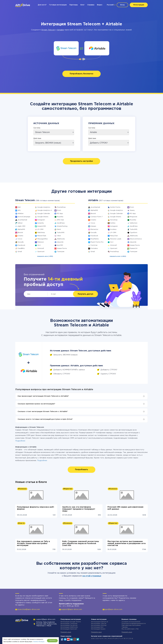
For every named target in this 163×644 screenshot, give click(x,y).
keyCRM (60, 245)
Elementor (94, 229)
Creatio (20, 236)
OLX (39, 245)
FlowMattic (95, 239)
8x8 (19, 207)
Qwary (132, 210)
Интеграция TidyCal (99, 624)
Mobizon (41, 242)
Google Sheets (43, 217)
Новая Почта (62, 248)
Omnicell (41, 248)
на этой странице (92, 576)
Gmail (20, 252)
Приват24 (134, 248)
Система (37, 128)
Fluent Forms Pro (97, 242)
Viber (59, 236)
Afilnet (20, 223)
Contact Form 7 (97, 217)
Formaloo (94, 248)
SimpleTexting (62, 226)
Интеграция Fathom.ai (100, 622)
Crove (20, 239)
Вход (122, 5)
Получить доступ (85, 294)
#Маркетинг (68, 489)
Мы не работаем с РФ (130, 629)
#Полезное (22, 489)
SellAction (134, 223)
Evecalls (21, 242)
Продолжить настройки (81, 161)
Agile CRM (21, 226)
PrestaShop (61, 207)
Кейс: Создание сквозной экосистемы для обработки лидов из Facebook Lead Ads (81, 543)
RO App (60, 214)
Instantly (41, 223)
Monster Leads (116, 239)
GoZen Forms (115, 207)
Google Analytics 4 (44, 210)
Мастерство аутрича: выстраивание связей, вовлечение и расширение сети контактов (127, 543)
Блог (83, 5)
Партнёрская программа (131, 625)
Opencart (41, 252)
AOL (19, 210)
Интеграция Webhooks (69, 627)
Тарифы (125, 627)
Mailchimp (41, 233)
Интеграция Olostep (99, 625)
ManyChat (114, 236)
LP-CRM (40, 229)
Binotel (20, 233)
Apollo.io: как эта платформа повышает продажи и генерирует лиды (79, 509)
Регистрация (139, 5)
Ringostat (134, 217)
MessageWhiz (43, 239)
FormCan (94, 245)
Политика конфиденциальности (134, 624)
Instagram (41, 220)
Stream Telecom (48, 30)
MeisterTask (42, 236)
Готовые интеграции (58, 5)
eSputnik (60, 242)
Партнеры (74, 5)
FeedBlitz (21, 248)
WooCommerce (136, 239)
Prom (59, 210)
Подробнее (20, 441)
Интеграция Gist (97, 627)
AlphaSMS (21, 229)
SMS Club (60, 220)
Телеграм (61, 252)
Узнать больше (39, 642)
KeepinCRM (42, 226)
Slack (59, 229)
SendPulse (61, 223)
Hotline (113, 223)
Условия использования (131, 622)
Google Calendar (44, 214)
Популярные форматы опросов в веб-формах (36, 508)
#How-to (21, 523)
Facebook (21, 245)
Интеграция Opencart (69, 629)
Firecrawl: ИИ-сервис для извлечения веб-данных (125, 508)
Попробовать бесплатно (81, 74)
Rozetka (60, 217)
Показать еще (66, 632)
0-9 (131, 639)
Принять (52, 641)
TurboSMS (61, 233)
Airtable (60, 30)
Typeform (134, 233)
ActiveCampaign (24, 217)
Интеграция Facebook (69, 625)
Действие (37, 138)
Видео (100, 5)
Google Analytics (44, 207)
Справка (91, 5)
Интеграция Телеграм (69, 624)
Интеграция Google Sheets (71, 622)
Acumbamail (22, 220)
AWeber (21, 214)
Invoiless (113, 229)
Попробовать (81, 470)
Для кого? (42, 5)
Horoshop (114, 220)
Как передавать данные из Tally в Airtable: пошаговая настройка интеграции (33, 543)
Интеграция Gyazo (98, 629)
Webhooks (61, 239)
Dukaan (93, 226)
